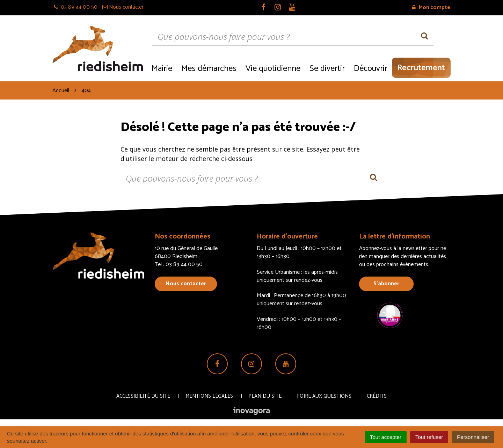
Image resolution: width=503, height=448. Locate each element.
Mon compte (431, 8)
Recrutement (421, 68)
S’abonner (386, 284)
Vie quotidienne (273, 69)
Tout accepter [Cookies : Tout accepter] (386, 437)
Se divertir (327, 69)
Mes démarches (209, 69)
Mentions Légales (209, 396)
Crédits (377, 396)
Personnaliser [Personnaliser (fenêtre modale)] (473, 437)
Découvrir (371, 69)
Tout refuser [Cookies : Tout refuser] (429, 437)
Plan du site (265, 396)
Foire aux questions (324, 396)
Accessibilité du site (143, 396)
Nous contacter (186, 284)
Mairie (162, 69)
